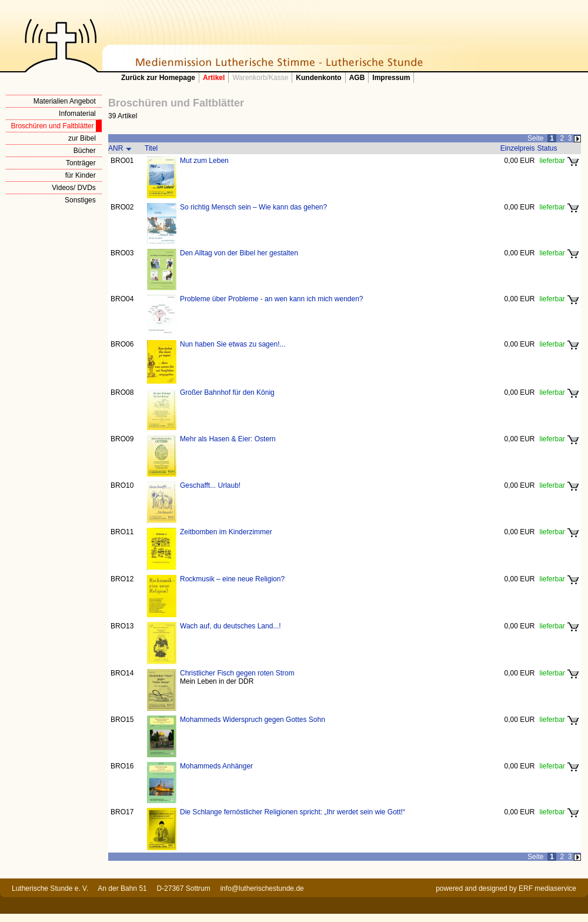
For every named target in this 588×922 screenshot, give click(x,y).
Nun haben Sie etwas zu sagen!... (233, 344)
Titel (151, 148)
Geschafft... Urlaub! (210, 485)
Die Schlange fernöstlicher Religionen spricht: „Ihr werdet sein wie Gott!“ (293, 812)
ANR (116, 148)
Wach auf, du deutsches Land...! (230, 626)
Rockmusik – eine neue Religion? (232, 579)
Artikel (214, 78)
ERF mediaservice (547, 888)
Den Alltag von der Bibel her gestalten (239, 253)
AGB (357, 78)
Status (547, 148)
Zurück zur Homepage (158, 78)
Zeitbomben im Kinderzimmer (226, 532)
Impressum (391, 78)
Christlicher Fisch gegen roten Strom (237, 673)
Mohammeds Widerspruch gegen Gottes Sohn (253, 720)
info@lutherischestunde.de (262, 888)
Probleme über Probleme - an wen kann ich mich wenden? (272, 299)
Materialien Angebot (65, 101)
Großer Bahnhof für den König (227, 392)
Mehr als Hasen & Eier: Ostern (228, 439)
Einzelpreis (518, 148)
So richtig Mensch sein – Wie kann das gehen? (253, 207)
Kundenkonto (318, 78)
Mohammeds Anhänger (216, 766)
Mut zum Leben (204, 161)
